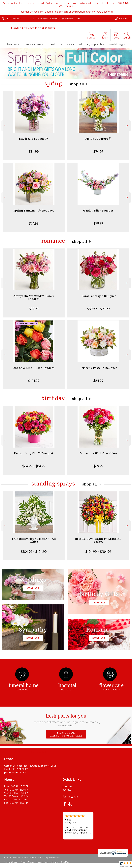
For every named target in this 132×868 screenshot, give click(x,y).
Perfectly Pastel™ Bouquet (98, 368)
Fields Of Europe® (98, 139)
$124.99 (34, 381)
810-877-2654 (14, 19)
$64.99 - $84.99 (34, 466)
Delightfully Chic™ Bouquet (34, 453)
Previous (4, 126)
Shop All (77, 84)
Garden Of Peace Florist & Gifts (33, 28)
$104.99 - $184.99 (98, 552)
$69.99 (98, 466)
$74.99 (98, 151)
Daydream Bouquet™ (34, 139)
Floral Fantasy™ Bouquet (98, 296)
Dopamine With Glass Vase (98, 453)
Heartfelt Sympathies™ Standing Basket (98, 540)
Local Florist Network (48, 862)
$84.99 (34, 151)
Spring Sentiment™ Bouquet (34, 211)
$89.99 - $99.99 (98, 309)
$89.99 (34, 309)
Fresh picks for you (66, 720)
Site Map (65, 862)
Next (128, 126)
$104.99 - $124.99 (34, 552)
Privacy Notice (27, 862)
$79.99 (98, 223)
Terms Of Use (11, 862)
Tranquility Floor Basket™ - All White (34, 540)
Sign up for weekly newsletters (66, 734)
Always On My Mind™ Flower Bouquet (34, 297)
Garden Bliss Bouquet (98, 211)
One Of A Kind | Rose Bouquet (34, 368)
